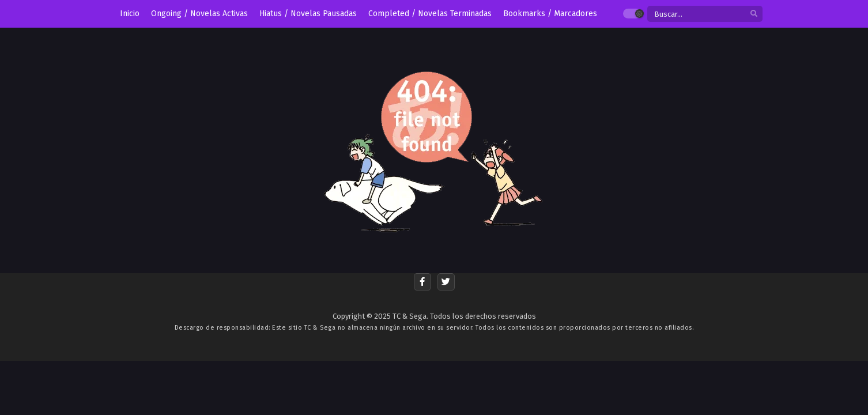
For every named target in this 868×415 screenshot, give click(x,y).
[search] (754, 14)
